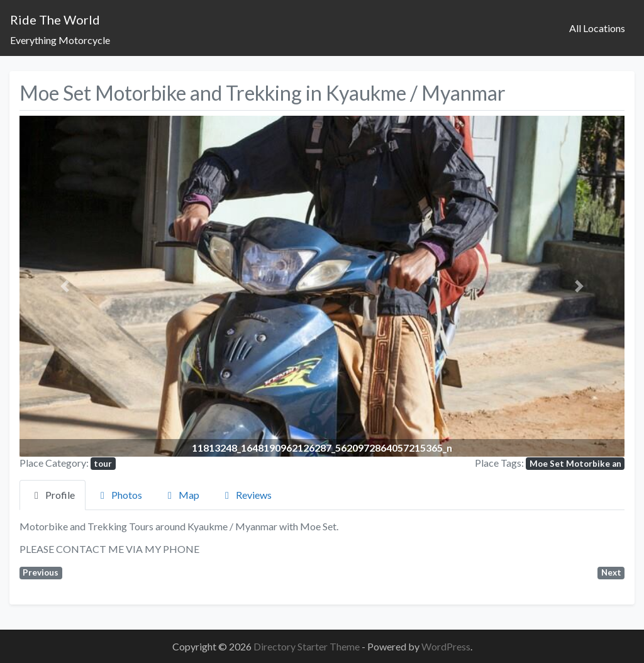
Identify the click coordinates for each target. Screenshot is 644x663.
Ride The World (55, 19)
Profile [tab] (53, 495)
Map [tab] (181, 495)
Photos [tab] (119, 495)
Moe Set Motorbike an (575, 464)
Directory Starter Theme (308, 646)
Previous (41, 572)
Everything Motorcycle (60, 40)
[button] (65, 286)
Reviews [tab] (246, 495)
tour (103, 464)
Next (611, 572)
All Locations (597, 28)
